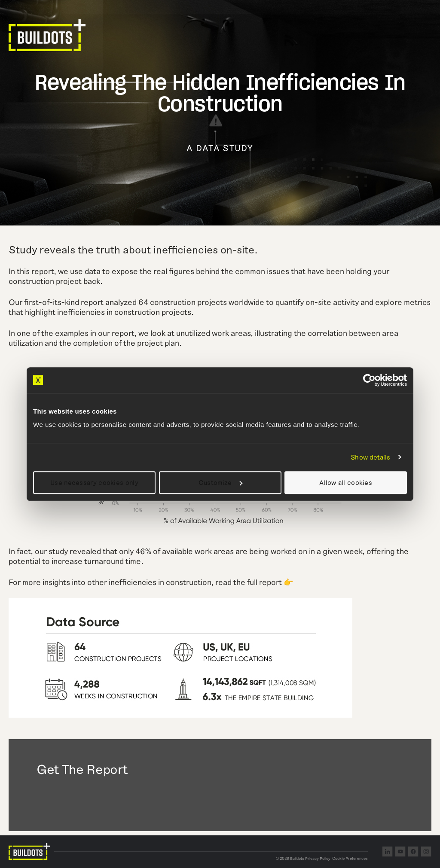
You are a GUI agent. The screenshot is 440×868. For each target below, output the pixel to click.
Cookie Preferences (350, 858)
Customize (220, 482)
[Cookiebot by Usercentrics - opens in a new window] (369, 380)
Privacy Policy (318, 858)
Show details (370, 457)
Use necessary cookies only (94, 482)
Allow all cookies (346, 482)
